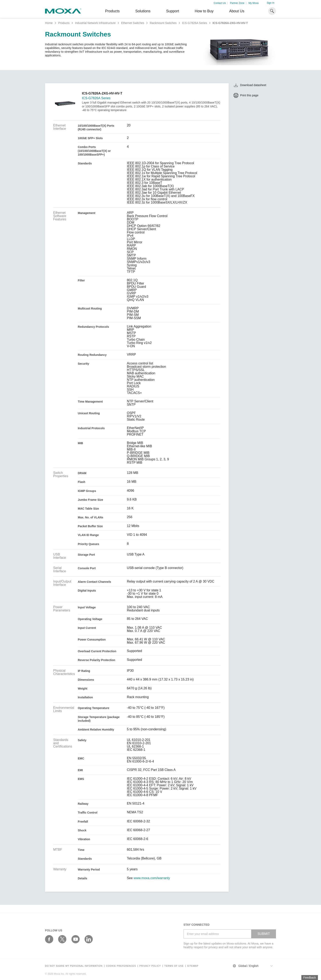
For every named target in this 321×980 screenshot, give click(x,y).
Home (49, 23)
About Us (237, 11)
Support (172, 11)
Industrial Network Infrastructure (95, 23)
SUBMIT (264, 934)
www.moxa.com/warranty (152, 878)
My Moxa (254, 3)
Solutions (143, 11)
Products (64, 23)
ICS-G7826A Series (194, 23)
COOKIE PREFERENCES (121, 966)
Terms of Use (174, 966)
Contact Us (220, 3)
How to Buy (204, 11)
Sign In (271, 3)
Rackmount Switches (163, 23)
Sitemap (193, 966)
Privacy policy (150, 966)
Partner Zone (237, 3)
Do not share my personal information (74, 966)
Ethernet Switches (133, 23)
